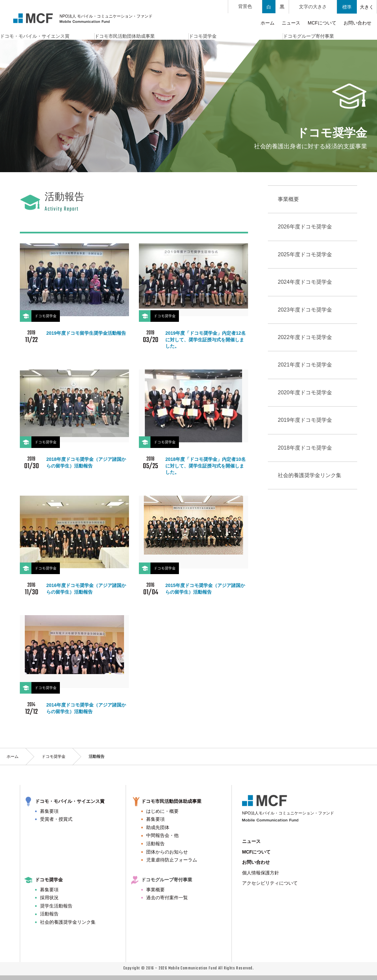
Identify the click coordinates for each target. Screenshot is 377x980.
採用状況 (49, 898)
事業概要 (155, 890)
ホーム (13, 757)
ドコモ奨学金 (54, 757)
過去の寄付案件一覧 (167, 898)
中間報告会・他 (162, 835)
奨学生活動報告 (56, 906)
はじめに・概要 (162, 811)
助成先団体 (158, 827)
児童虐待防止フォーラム (172, 860)
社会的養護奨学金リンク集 (68, 922)
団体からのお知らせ (167, 852)
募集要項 (49, 811)
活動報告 (155, 844)
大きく (367, 7)
